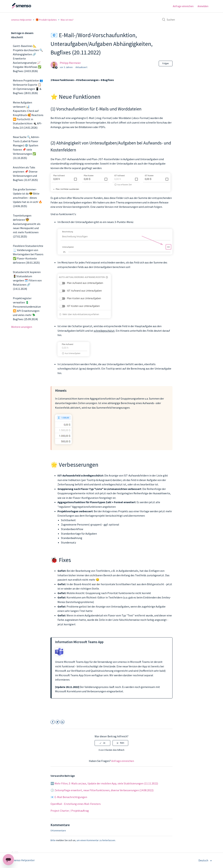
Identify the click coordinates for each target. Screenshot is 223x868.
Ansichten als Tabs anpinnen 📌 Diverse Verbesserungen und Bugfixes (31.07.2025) (25, 174)
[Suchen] (186, 20)
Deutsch (204, 860)
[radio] (102, 743)
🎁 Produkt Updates (46, 20)
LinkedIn (62, 722)
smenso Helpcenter (21, 20)
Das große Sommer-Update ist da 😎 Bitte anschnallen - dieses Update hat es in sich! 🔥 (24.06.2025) (28, 198)
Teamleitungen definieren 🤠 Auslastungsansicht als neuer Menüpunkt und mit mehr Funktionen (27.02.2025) (27, 226)
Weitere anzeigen (22, 327)
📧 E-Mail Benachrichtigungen (69, 797)
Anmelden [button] (203, 6)
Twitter (58, 722)
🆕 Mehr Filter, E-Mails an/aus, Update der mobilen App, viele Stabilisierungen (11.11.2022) (104, 783)
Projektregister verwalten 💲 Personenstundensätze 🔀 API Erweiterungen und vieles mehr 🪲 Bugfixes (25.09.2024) (27, 309)
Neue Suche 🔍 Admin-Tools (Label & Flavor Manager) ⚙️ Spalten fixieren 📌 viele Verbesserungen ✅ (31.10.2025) (26, 147)
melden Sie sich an (66, 840)
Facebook (53, 722)
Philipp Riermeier (70, 63)
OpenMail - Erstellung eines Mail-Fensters (76, 804)
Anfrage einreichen (183, 6)
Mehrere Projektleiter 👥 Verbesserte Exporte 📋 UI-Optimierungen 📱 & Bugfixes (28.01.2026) (28, 87)
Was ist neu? (67, 20)
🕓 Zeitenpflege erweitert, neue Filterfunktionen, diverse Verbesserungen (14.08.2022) (102, 790)
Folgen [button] (166, 63)
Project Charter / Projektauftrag (70, 811)
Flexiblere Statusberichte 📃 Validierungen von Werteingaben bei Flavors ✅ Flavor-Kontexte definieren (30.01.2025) (28, 254)
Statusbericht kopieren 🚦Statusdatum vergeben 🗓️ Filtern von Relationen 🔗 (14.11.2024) (27, 280)
